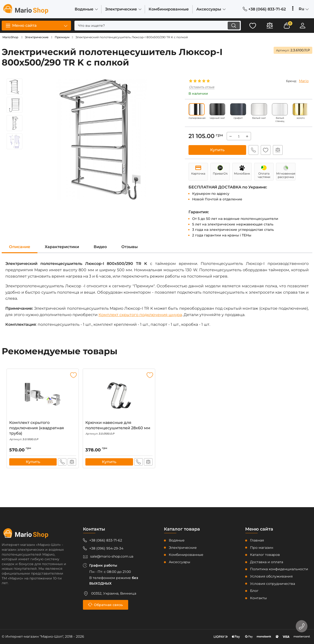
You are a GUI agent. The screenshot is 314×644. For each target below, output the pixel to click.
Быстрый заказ (253, 150)
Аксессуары (179, 562)
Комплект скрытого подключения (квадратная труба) (43, 431)
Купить (217, 150)
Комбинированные (186, 555)
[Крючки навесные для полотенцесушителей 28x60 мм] (119, 396)
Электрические (183, 548)
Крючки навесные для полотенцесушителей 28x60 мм (119, 428)
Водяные (177, 540)
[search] (158, 26)
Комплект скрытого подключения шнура (140, 315)
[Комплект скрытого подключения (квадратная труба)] (43, 396)
